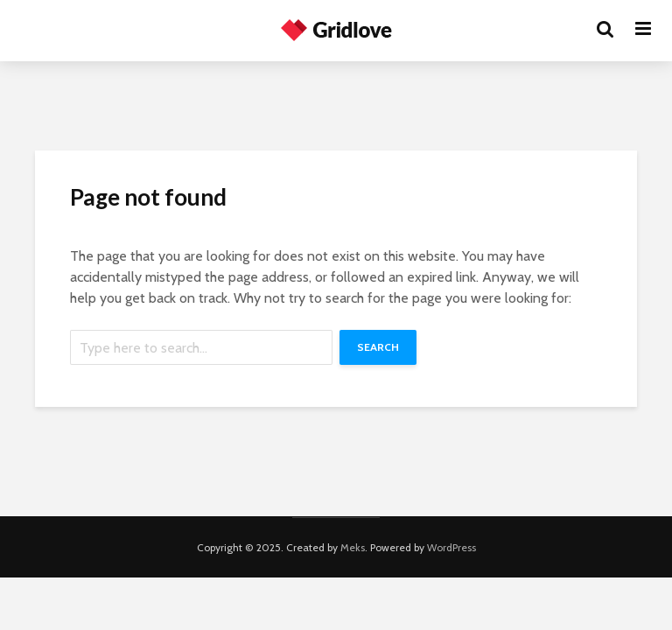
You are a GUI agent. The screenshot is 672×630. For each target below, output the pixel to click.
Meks (353, 547)
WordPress (451, 547)
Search (378, 347)
